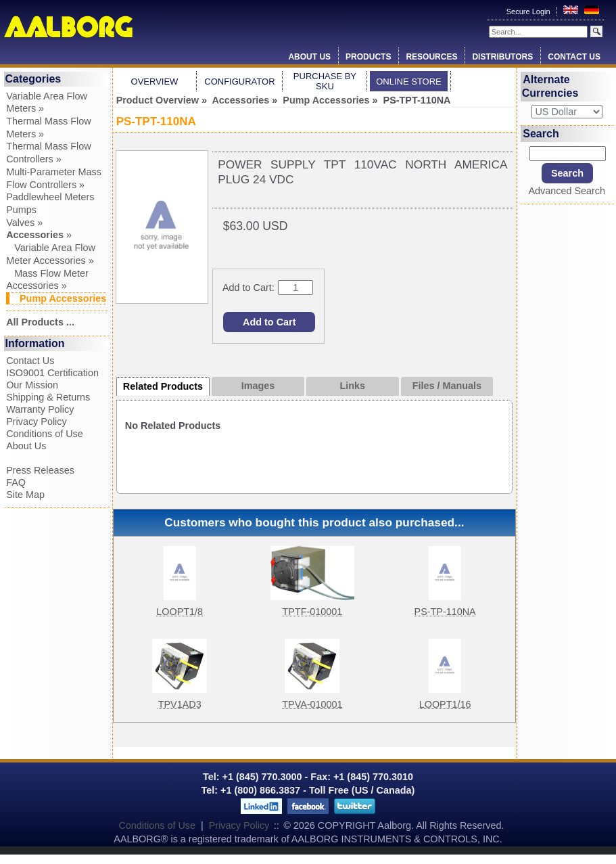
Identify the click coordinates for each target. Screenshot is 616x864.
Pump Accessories (326, 100)
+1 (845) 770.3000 (261, 777)
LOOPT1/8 (180, 612)
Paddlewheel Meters (50, 197)
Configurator (239, 82)
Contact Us (574, 57)
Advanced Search (567, 191)
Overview (155, 82)
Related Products (163, 386)
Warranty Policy (40, 409)
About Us (309, 57)
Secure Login (529, 12)
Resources (431, 57)
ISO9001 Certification (52, 373)
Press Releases (40, 470)
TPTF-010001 (313, 612)
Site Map (25, 495)
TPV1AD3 (180, 704)
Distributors (502, 57)
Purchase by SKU (325, 81)
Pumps (21, 210)
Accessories (240, 100)
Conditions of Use (45, 434)
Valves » (24, 223)
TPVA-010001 (312, 704)
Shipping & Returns (48, 397)
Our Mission (32, 385)
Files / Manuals (447, 386)
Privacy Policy (37, 422)
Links (352, 386)
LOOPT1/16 (445, 704)
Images (258, 386)
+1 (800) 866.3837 (260, 790)
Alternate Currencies (550, 86)
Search (541, 134)
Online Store (409, 82)
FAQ (16, 482)
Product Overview (158, 100)
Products (368, 57)
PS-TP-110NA (445, 612)
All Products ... (40, 322)
